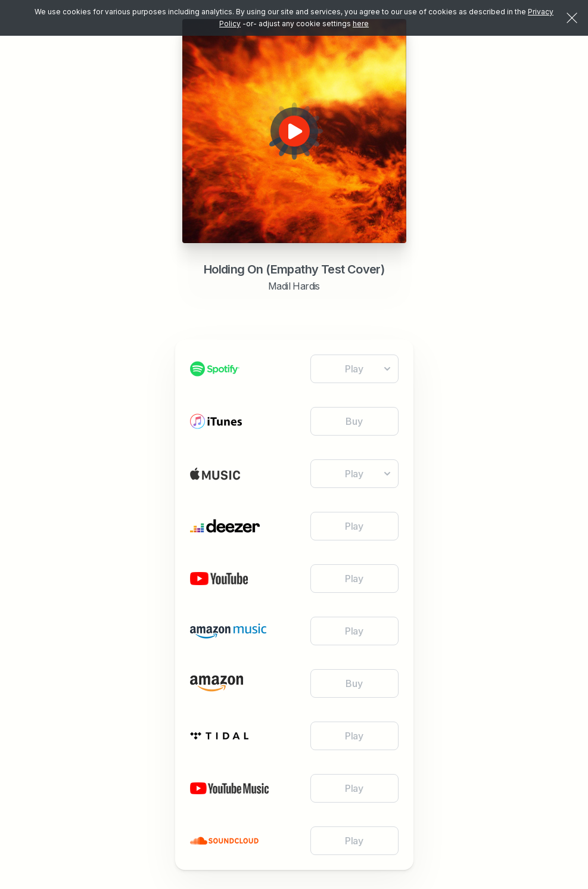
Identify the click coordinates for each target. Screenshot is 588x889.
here (361, 24)
